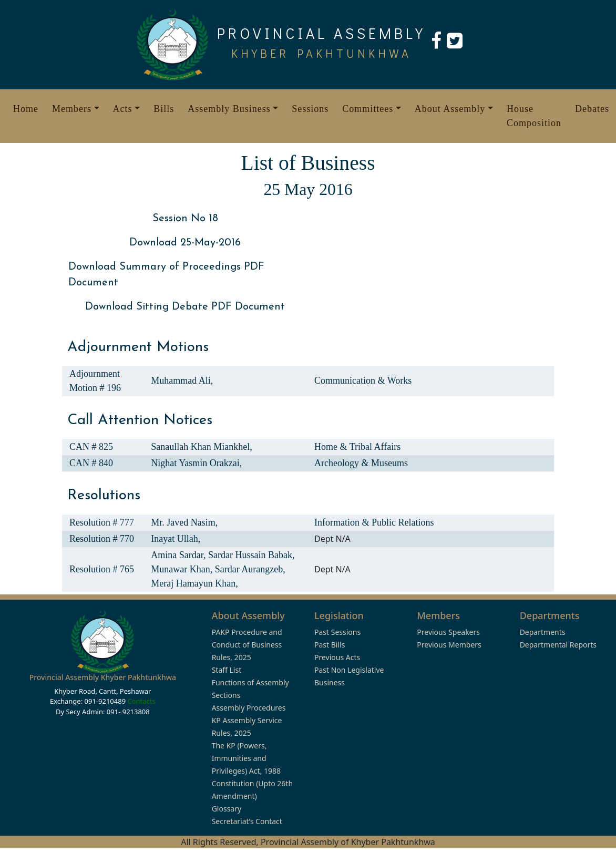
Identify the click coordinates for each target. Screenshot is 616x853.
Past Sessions (337, 632)
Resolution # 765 (102, 569)
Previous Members (449, 645)
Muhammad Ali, (182, 381)
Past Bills (330, 645)
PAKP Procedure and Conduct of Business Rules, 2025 (247, 645)
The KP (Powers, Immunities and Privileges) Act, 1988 (246, 758)
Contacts (141, 701)
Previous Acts (337, 657)
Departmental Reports (558, 645)
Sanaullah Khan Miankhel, (201, 447)
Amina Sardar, (179, 555)
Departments (543, 632)
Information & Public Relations (374, 522)
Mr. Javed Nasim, (184, 522)
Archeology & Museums (361, 463)
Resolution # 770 (102, 539)
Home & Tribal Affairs (357, 447)
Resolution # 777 (102, 522)
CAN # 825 (91, 447)
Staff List (227, 670)
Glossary (227, 809)
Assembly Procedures (249, 708)
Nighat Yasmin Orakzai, (196, 463)
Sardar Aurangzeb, (250, 569)
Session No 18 (185, 219)
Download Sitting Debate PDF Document (185, 307)
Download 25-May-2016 (185, 243)
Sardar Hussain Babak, (251, 555)
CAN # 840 (91, 463)
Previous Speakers (448, 632)
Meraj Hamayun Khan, (194, 583)
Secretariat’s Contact (247, 821)
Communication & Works (363, 381)
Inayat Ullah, (176, 539)
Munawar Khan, (183, 569)
